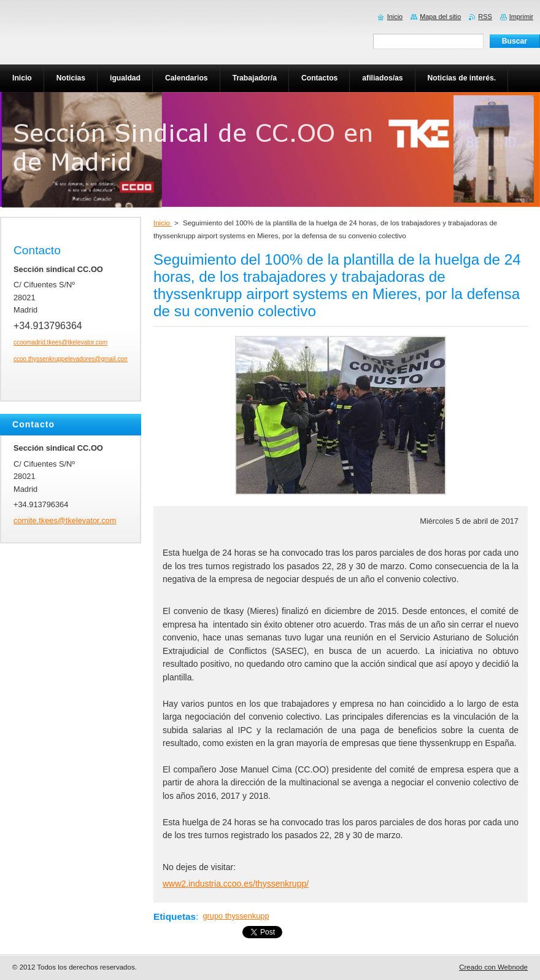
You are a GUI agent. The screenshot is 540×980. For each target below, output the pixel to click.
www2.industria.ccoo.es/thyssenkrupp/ (236, 884)
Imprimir (521, 17)
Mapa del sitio (440, 17)
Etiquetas (175, 916)
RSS (485, 17)
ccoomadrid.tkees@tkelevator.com (60, 342)
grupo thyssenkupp (236, 916)
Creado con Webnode (493, 967)
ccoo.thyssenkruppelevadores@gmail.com (71, 359)
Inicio (163, 223)
